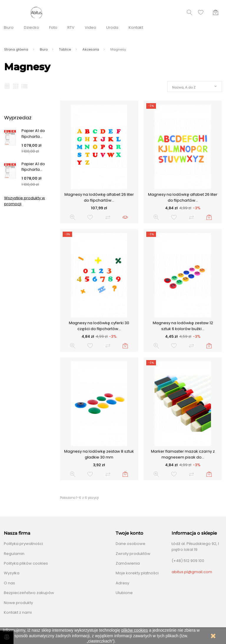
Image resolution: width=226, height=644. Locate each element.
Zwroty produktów (133, 554)
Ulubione (124, 593)
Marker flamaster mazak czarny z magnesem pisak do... (183, 454)
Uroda (112, 27)
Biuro (9, 27)
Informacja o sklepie (194, 533)
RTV (71, 27)
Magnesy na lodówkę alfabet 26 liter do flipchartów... (99, 197)
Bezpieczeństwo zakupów (29, 593)
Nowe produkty (18, 603)
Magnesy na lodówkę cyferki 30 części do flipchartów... (99, 326)
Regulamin (14, 554)
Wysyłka (12, 573)
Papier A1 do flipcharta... (33, 134)
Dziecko (31, 27)
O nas (9, 583)
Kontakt (136, 27)
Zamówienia (128, 563)
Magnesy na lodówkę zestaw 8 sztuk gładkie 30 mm (99, 454)
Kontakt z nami (18, 612)
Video (90, 27)
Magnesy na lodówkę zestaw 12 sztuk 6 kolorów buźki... (183, 326)
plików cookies (134, 630)
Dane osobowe (131, 544)
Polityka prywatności (23, 544)
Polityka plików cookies (26, 563)
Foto (53, 27)
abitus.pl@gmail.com (192, 572)
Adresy (122, 583)
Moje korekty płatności (137, 573)
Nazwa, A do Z (184, 87)
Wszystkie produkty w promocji (25, 201)
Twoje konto (129, 533)
